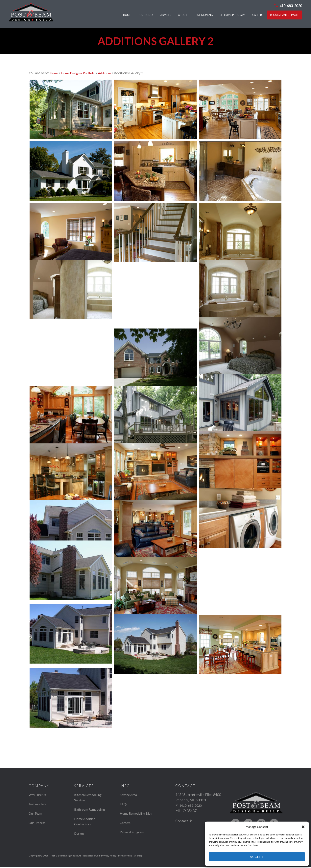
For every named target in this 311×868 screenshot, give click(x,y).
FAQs (124, 804)
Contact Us (184, 821)
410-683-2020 (292, 6)
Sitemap (138, 857)
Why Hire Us (38, 795)
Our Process (38, 823)
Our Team (36, 813)
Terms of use (125, 857)
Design (80, 839)
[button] (303, 827)
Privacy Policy (109, 857)
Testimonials (38, 804)
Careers (126, 828)
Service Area (130, 795)
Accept (257, 857)
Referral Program (133, 837)
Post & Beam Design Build (30, 14)
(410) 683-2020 (192, 805)
